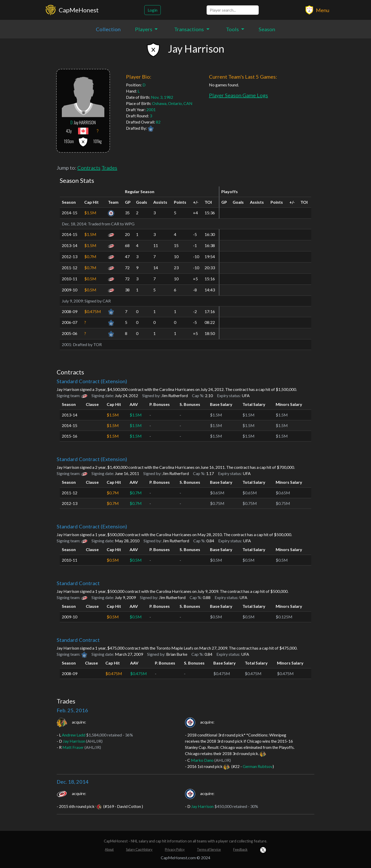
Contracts (89, 168)
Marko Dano (202, 760)
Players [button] (144, 29)
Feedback (240, 849)
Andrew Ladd (74, 735)
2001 (151, 109)
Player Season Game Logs (238, 95)
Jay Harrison (74, 741)
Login (153, 10)
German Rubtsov (258, 766)
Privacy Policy (175, 849)
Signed (90, 301)
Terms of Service (209, 849)
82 (158, 122)
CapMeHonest (79, 10)
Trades (109, 168)
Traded (94, 224)
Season (267, 29)
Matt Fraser (73, 747)
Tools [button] (233, 29)
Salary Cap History (139, 849)
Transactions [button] (189, 29)
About (109, 849)
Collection (108, 29)
